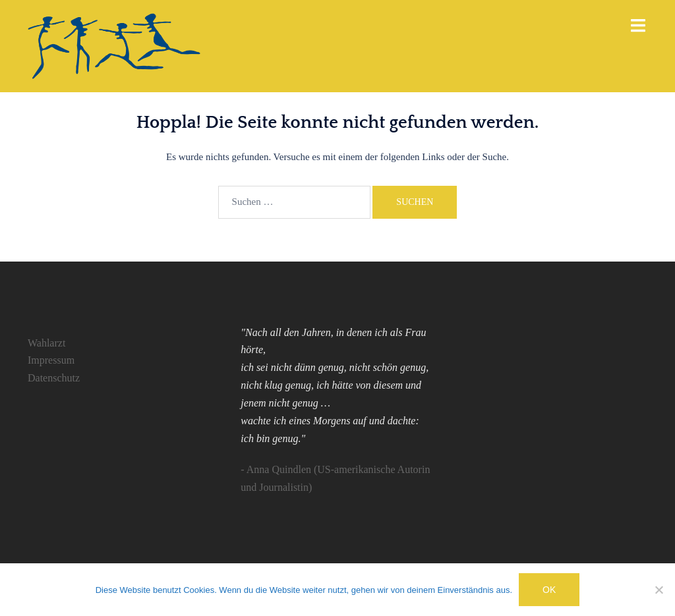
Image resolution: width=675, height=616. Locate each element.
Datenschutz (54, 378)
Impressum (51, 360)
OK (549, 590)
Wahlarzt (46, 343)
